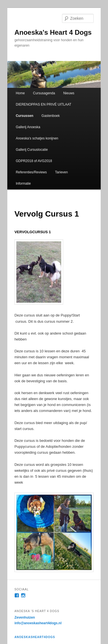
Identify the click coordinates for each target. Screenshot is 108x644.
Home (20, 93)
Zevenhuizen (25, 617)
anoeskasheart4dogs (35, 637)
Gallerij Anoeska (28, 127)
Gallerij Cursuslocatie (32, 150)
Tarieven (61, 172)
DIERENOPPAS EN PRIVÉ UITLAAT (44, 104)
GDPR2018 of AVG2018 (34, 161)
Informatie (23, 184)
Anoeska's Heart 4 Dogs (53, 32)
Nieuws (69, 93)
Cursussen (25, 116)
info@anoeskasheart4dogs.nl (38, 623)
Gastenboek (51, 116)
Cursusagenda (44, 93)
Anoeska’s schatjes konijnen (37, 138)
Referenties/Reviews (31, 172)
